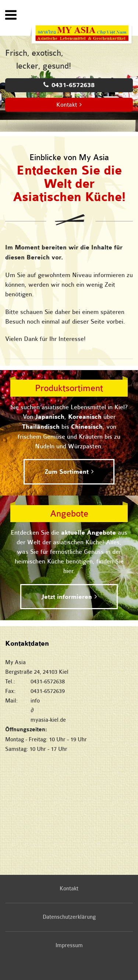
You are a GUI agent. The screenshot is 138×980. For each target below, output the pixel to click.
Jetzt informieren (67, 597)
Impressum (69, 946)
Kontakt (67, 105)
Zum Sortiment (67, 472)
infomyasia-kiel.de (82, 710)
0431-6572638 (73, 85)
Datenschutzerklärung (69, 917)
